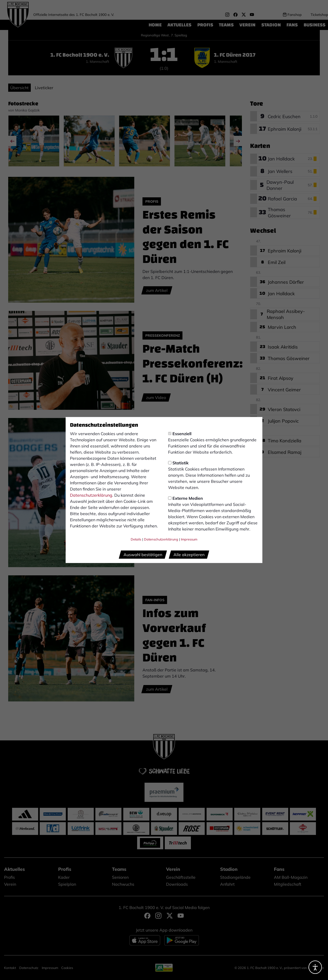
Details (136, 539)
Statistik (178, 463)
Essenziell (180, 434)
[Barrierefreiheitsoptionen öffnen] (315, 967)
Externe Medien (186, 498)
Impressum (189, 539)
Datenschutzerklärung (91, 495)
